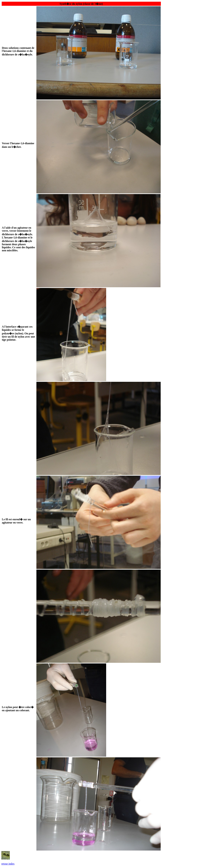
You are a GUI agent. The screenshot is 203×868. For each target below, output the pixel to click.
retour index (8, 864)
